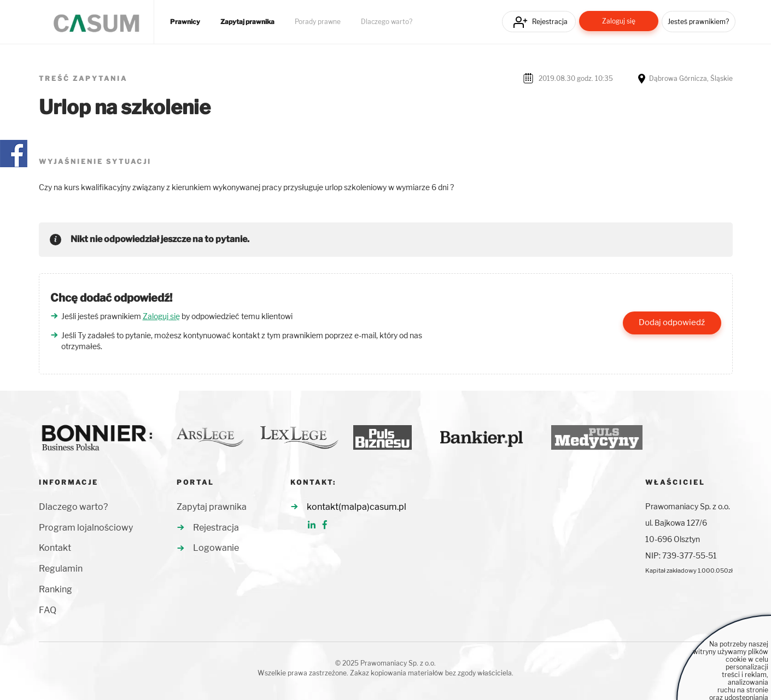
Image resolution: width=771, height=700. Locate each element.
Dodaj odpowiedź (672, 322)
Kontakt (55, 548)
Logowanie (216, 548)
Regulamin (61, 569)
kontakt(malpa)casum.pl (357, 507)
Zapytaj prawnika (247, 22)
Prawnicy (185, 22)
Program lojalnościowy (86, 528)
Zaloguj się (619, 21)
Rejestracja (550, 22)
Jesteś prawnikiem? (698, 22)
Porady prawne (318, 22)
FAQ (48, 610)
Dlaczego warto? (387, 22)
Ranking (56, 589)
